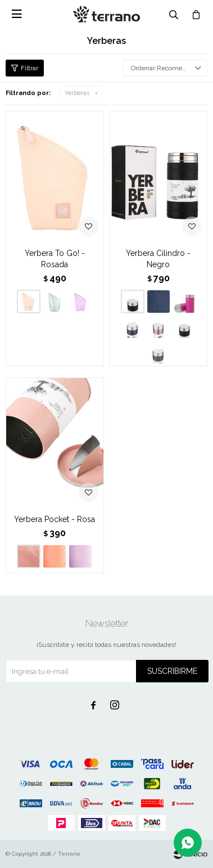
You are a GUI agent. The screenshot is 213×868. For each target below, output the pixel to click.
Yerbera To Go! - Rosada (55, 259)
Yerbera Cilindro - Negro (158, 259)
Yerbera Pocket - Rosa (55, 519)
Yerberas (77, 93)
